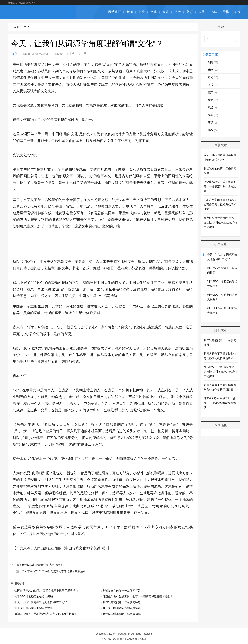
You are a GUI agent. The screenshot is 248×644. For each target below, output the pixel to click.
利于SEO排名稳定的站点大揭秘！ (42, 565)
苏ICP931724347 (110, 639)
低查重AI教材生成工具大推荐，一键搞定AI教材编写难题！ (138, 596)
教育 (190, 12)
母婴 (226, 12)
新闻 (130, 12)
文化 (154, 12)
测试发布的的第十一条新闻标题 (122, 590)
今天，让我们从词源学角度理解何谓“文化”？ (41, 602)
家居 (202, 12)
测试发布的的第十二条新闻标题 (122, 602)
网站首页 (115, 12)
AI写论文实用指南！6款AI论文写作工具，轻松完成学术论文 (220, 204)
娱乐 (166, 12)
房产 (178, 12)
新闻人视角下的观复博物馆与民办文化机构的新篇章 (46, 614)
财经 (142, 12)
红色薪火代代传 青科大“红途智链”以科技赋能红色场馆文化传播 (220, 222)
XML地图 (132, 639)
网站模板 (142, 639)
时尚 (238, 12)
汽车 (214, 12)
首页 (16, 27)
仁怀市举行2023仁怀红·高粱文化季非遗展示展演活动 (54, 571)
